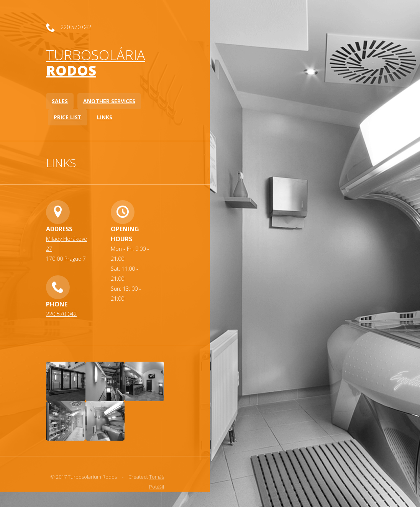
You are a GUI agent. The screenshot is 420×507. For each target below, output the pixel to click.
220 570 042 (61, 314)
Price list (68, 117)
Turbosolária (96, 63)
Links (105, 117)
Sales (60, 101)
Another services (109, 101)
